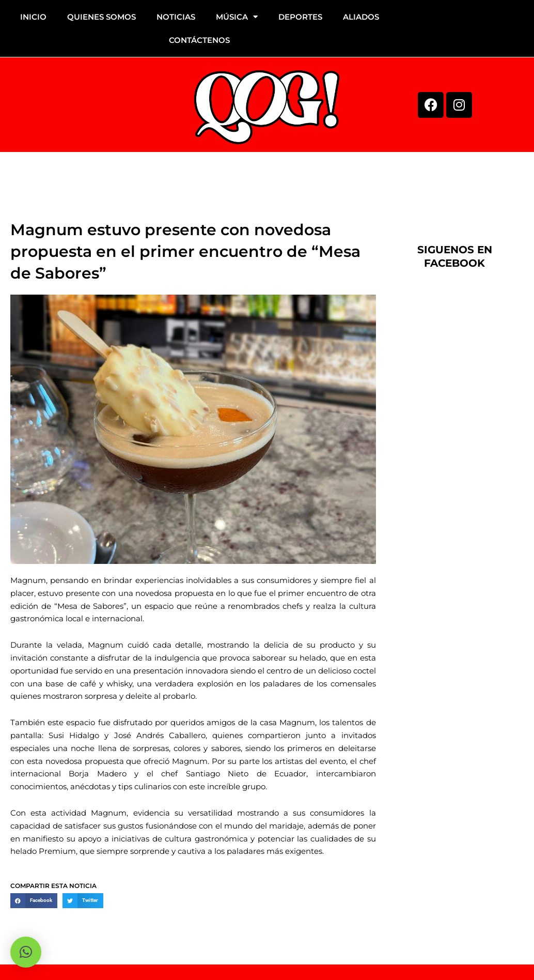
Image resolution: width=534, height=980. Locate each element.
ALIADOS (361, 17)
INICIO (33, 17)
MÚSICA (237, 17)
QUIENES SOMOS (101, 17)
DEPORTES (300, 17)
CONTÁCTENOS (199, 40)
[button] (34, 901)
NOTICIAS (176, 17)
